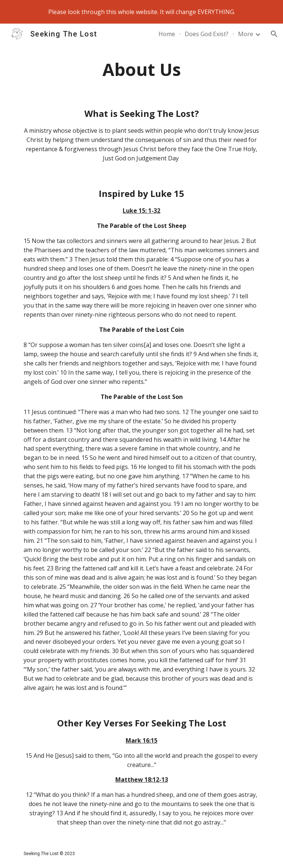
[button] (274, 34)
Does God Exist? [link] (207, 34)
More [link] (246, 34)
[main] (141, 70)
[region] (141, 12)
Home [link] (167, 34)
